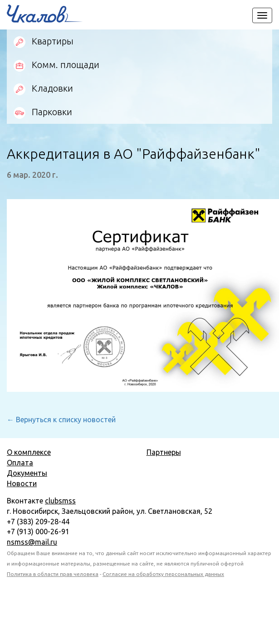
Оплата (20, 463)
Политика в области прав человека (53, 574)
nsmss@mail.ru (32, 542)
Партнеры (164, 452)
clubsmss (60, 501)
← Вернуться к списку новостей (61, 420)
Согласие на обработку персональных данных (163, 574)
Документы (27, 473)
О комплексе (29, 452)
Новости (22, 483)
